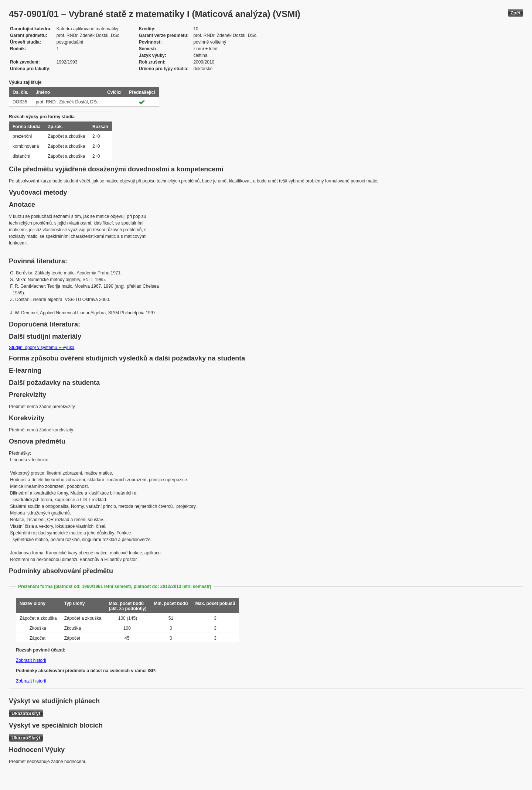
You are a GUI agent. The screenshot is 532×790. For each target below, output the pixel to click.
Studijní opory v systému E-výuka (42, 348)
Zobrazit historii (31, 660)
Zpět (516, 13)
